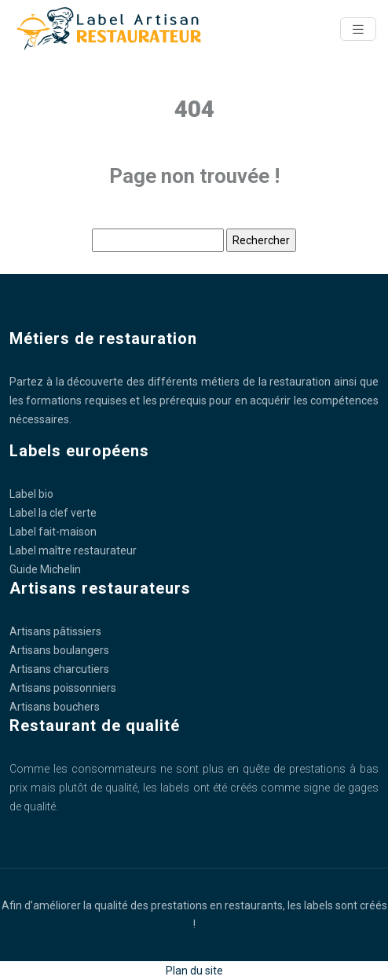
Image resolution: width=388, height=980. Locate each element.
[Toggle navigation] (358, 29)
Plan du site (194, 971)
